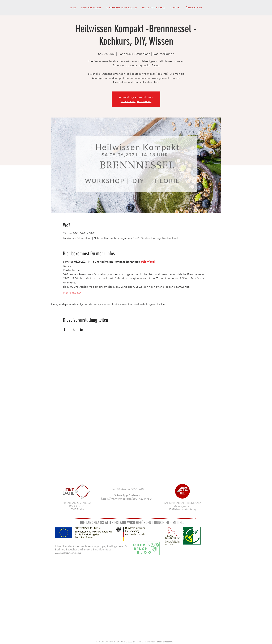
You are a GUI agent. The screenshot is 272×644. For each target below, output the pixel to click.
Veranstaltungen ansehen (136, 101)
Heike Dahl (141, 642)
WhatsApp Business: (128, 495)
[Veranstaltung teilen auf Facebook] (65, 329)
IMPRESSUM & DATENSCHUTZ (111, 642)
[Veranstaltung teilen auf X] (73, 329)
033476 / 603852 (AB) (130, 489)
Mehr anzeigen (72, 293)
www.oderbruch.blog (68, 553)
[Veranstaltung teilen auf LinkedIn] (82, 329)
